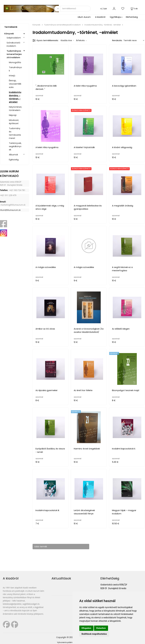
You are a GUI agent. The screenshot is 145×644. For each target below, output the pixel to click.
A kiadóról (100, 17)
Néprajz (13, 115)
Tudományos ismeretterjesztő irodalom (14, 54)
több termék (42, 547)
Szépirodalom (14, 38)
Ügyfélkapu (116, 17)
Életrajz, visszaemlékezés (15, 84)
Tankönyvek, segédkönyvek (15, 146)
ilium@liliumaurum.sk (11, 210)
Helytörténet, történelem (15, 109)
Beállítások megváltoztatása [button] (94, 634)
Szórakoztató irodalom (13, 44)
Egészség (14, 160)
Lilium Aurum (84, 17)
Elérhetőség (132, 17)
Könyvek (9, 34)
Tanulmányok (15, 69)
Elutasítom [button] (101, 628)
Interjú (12, 76)
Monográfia (15, 62)
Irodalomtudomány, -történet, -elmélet (15, 97)
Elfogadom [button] (86, 628)
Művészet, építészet (14, 122)
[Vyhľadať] (57, 9)
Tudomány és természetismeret (15, 133)
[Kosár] (134, 9)
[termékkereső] (75, 9)
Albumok (13, 155)
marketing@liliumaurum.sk (13, 205)
